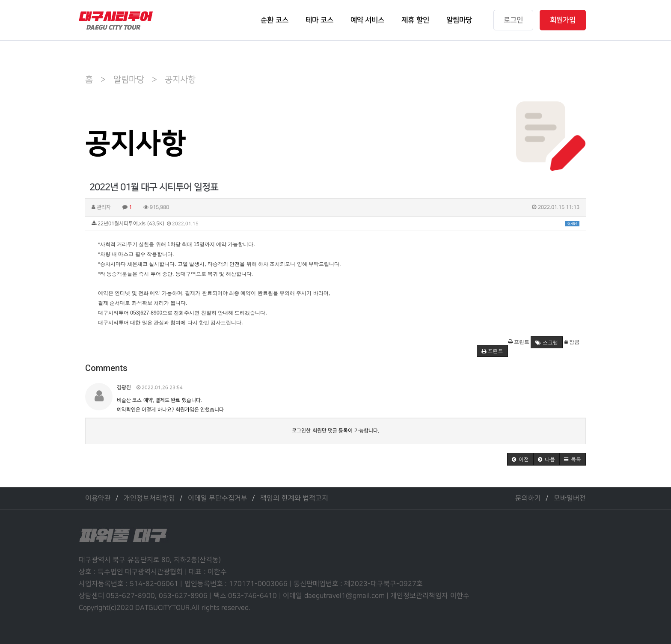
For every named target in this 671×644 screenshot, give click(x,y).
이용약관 (98, 498)
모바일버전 (570, 498)
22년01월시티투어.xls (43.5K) (335, 224)
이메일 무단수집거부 (218, 498)
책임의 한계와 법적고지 (294, 498)
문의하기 (528, 498)
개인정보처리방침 (149, 498)
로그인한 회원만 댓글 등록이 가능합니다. (335, 431)
